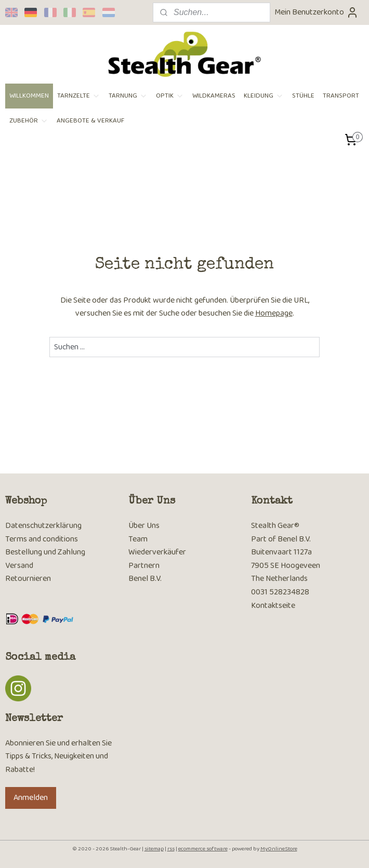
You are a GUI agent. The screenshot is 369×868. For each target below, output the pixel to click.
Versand (19, 566)
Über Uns (144, 526)
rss (171, 849)
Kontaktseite (273, 606)
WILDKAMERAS (214, 96)
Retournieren (28, 579)
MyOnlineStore (279, 849)
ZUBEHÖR (29, 121)
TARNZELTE (79, 96)
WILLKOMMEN (29, 96)
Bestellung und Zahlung (45, 552)
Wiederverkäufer (157, 552)
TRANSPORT (341, 96)
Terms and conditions (42, 539)
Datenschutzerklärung (43, 526)
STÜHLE (303, 96)
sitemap (154, 849)
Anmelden (31, 798)
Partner (142, 566)
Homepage (274, 313)
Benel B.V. (145, 579)
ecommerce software (203, 849)
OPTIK (170, 96)
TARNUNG (128, 96)
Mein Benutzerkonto (317, 12)
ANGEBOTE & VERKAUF (90, 121)
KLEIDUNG (264, 96)
